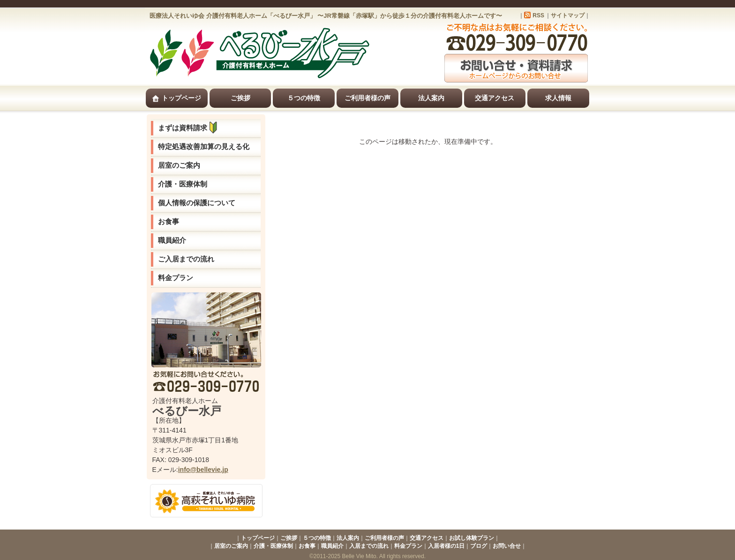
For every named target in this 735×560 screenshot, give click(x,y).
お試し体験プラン (472, 538)
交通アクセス (495, 98)
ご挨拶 (240, 98)
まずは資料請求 (190, 128)
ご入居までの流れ (186, 259)
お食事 (169, 221)
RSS (538, 15)
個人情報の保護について (197, 203)
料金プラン (176, 278)
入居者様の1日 (446, 546)
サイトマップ (568, 15)
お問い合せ (507, 546)
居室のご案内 (179, 165)
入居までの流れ (369, 546)
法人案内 (431, 98)
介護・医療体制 (183, 184)
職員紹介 (172, 240)
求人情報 (558, 98)
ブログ (479, 546)
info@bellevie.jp (203, 470)
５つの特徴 (304, 98)
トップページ (176, 98)
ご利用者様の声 (367, 98)
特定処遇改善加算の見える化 (204, 146)
